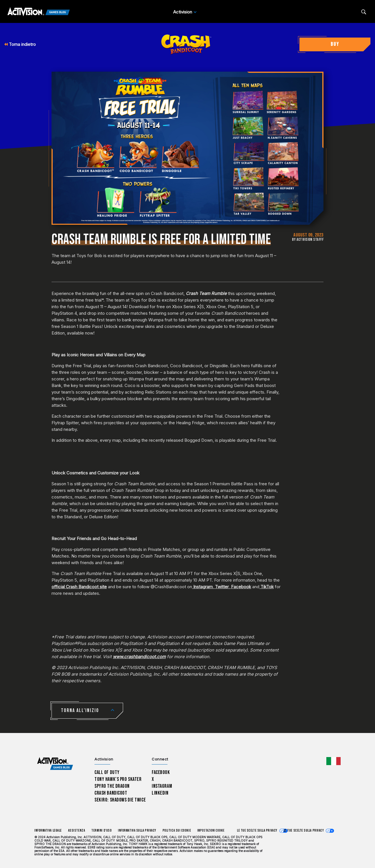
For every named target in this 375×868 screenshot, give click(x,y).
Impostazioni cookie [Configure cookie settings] (211, 831)
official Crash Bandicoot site (79, 587)
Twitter (222, 587)
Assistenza (77, 831)
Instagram (203, 587)
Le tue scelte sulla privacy (257, 831)
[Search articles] (364, 12)
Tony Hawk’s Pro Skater (118, 779)
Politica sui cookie (177, 831)
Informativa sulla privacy (137, 831)
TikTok (267, 587)
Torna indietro (20, 44)
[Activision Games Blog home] (55, 764)
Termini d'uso (101, 831)
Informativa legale (48, 831)
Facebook (241, 587)
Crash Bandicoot (111, 793)
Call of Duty (107, 772)
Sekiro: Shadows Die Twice (120, 800)
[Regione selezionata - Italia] (333, 761)
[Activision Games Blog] (39, 12)
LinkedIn (160, 793)
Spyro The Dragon (112, 786)
